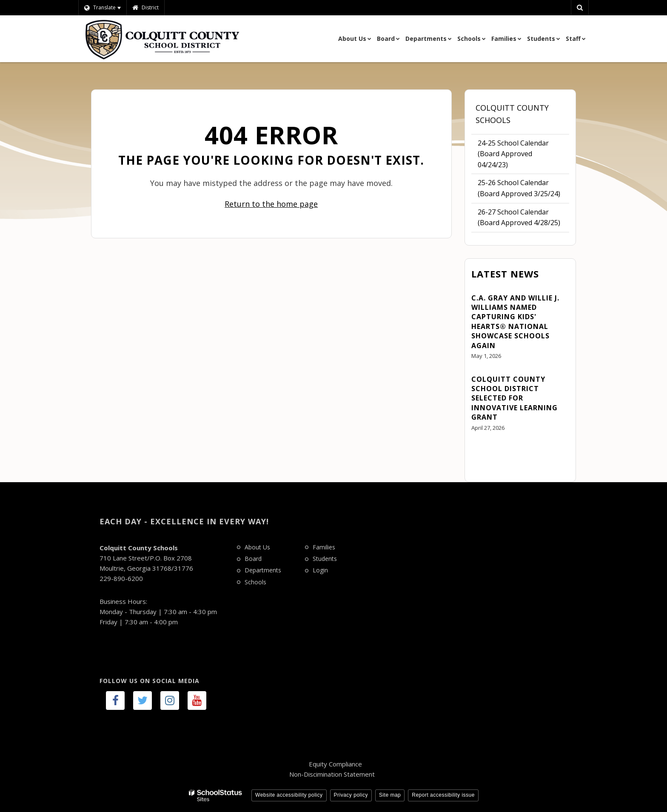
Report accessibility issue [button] (443, 795)
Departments (263, 570)
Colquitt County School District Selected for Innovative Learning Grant (515, 398)
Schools (255, 582)
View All (484, 451)
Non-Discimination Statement (332, 774)
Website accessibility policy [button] (289, 795)
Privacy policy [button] (351, 795)
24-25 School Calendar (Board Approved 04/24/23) (513, 156)
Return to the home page (271, 204)
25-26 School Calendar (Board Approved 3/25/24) (519, 188)
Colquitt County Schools (512, 114)
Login (320, 570)
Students (325, 559)
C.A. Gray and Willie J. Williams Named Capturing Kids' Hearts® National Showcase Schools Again (515, 322)
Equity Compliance (335, 764)
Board (253, 559)
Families (324, 547)
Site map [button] (390, 795)
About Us (257, 547)
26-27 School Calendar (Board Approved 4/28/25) (519, 217)
